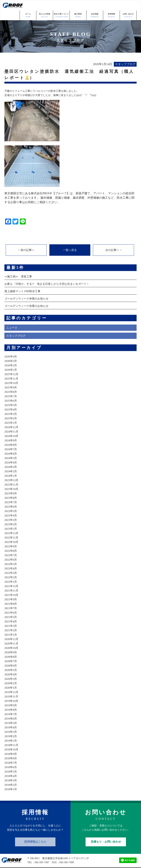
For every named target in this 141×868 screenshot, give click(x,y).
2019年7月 (11, 705)
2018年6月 (11, 758)
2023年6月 (11, 497)
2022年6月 (11, 550)
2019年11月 (12, 687)
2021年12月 (12, 576)
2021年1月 (11, 625)
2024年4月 (11, 453)
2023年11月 (12, 475)
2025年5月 (11, 395)
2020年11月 (12, 634)
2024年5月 (11, 448)
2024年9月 (11, 431)
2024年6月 (11, 444)
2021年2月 (11, 621)
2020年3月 (11, 669)
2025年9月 (11, 378)
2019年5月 (11, 713)
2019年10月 (12, 691)
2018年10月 (12, 740)
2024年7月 (11, 440)
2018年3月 (11, 771)
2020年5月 (11, 660)
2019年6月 (11, 709)
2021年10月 (12, 585)
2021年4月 (11, 612)
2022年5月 (11, 554)
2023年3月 (11, 510)
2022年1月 (11, 572)
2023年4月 (11, 506)
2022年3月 (11, 563)
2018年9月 (11, 744)
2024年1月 (11, 466)
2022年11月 (12, 528)
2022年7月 (11, 546)
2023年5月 (11, 501)
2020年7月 (11, 652)
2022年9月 (11, 537)
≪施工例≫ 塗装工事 (19, 267)
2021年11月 (12, 581)
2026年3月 (11, 351)
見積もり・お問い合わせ (106, 832)
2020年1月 (11, 678)
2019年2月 (11, 727)
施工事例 (78, 5)
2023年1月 (11, 519)
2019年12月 (12, 682)
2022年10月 (12, 532)
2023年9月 (11, 484)
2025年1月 (11, 413)
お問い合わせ (128, 5)
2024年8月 (11, 435)
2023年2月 (11, 515)
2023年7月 (11, 493)
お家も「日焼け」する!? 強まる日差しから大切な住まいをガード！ (50, 274)
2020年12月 (12, 629)
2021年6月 (11, 603)
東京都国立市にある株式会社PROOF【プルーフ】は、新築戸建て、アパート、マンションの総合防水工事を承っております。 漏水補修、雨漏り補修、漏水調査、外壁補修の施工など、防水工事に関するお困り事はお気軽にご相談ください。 (69, 188)
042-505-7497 (42, 853)
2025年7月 (11, 387)
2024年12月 (12, 418)
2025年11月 (12, 369)
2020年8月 (11, 647)
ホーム (28, 5)
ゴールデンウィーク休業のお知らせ (28, 289)
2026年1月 (11, 360)
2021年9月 (11, 590)
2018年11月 (12, 735)
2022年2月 (11, 568)
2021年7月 (11, 599)
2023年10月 (12, 479)
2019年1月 (11, 731)
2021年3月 (11, 616)
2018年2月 (11, 775)
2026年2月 (11, 356)
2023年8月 (11, 488)
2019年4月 (11, 718)
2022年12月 (12, 524)
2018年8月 (11, 749)
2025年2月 (11, 409)
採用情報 (111, 5)
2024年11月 (12, 422)
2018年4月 (11, 766)
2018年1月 (11, 780)
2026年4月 (11, 347)
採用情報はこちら (35, 832)
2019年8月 (11, 700)
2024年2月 (11, 462)
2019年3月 (11, 722)
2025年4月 (11, 400)
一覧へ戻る (70, 240)
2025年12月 (12, 365)
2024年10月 (12, 426)
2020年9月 (11, 643)
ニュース (12, 318)
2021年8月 (11, 594)
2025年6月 (11, 391)
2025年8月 (11, 382)
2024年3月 (11, 457)
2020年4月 (11, 665)
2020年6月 (11, 656)
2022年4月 (11, 559)
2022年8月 (11, 541)
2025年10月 (12, 373)
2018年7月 (11, 753)
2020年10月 (12, 638)
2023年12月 (12, 471)
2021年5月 (11, 607)
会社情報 (95, 5)
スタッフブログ (17, 326)
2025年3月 (11, 404)
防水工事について (61, 5)
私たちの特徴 (45, 5)
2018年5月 (11, 762)
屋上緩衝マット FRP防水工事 (23, 282)
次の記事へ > (113, 240)
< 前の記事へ (26, 240)
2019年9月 (11, 696)
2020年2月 (11, 674)
